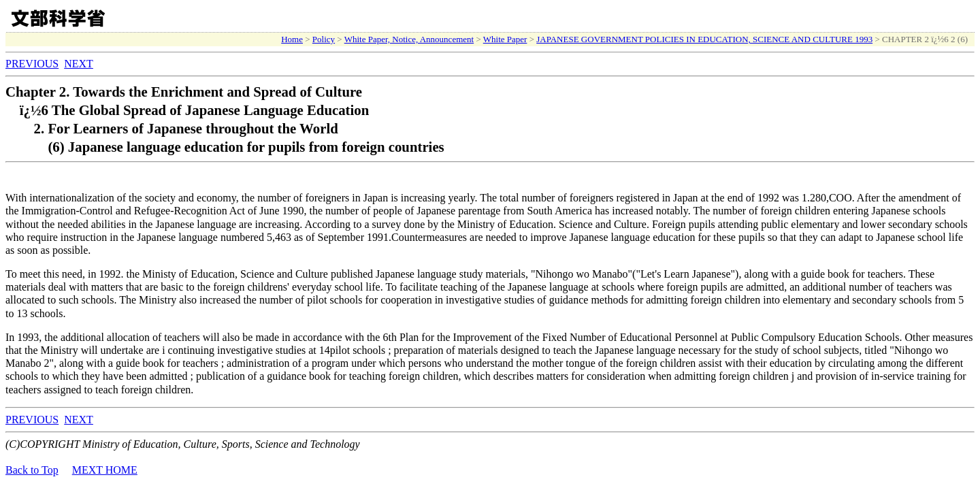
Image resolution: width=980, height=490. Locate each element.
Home (292, 39)
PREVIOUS (32, 64)
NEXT (79, 64)
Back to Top (32, 470)
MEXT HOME (105, 470)
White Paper (505, 39)
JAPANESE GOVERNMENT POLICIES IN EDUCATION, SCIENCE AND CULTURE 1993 (704, 39)
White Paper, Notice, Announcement (409, 39)
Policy (324, 39)
